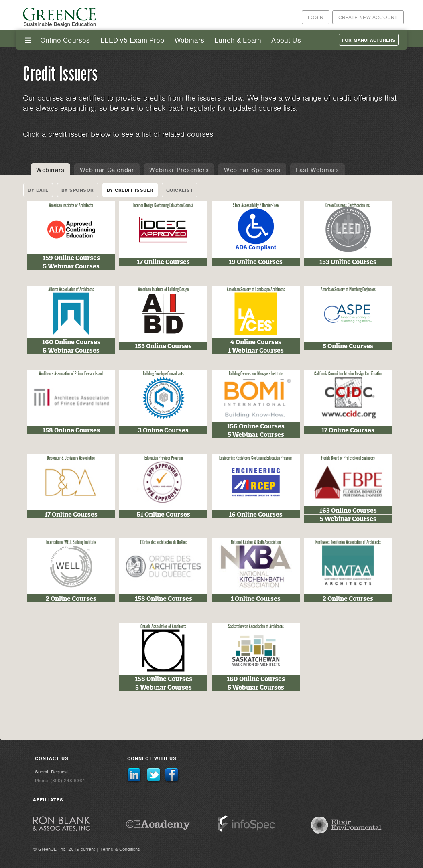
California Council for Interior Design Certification (348, 374)
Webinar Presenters (179, 170)
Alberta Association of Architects (71, 290)
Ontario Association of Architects (163, 627)
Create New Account (368, 17)
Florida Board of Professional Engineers (348, 458)
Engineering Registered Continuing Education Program (256, 458)
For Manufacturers (369, 40)
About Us (286, 40)
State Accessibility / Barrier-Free (256, 206)
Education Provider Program (164, 458)
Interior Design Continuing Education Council (163, 206)
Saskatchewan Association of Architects (256, 627)
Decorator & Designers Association (71, 458)
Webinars (189, 40)
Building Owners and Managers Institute (256, 374)
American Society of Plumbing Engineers (348, 290)
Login (316, 17)
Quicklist (180, 190)
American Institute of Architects (71, 206)
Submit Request (51, 772)
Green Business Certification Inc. (348, 206)
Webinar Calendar (107, 170)
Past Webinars (317, 170)
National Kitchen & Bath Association (256, 542)
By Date (38, 190)
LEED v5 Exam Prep (132, 40)
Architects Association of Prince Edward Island (71, 374)
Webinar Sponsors (252, 170)
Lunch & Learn (238, 40)
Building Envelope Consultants (163, 374)
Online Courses (65, 40)
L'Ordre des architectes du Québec (164, 542)
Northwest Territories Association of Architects (348, 542)
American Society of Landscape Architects (256, 290)
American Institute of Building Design (163, 290)
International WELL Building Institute (71, 542)
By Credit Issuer (130, 190)
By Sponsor (78, 190)
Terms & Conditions (120, 849)
